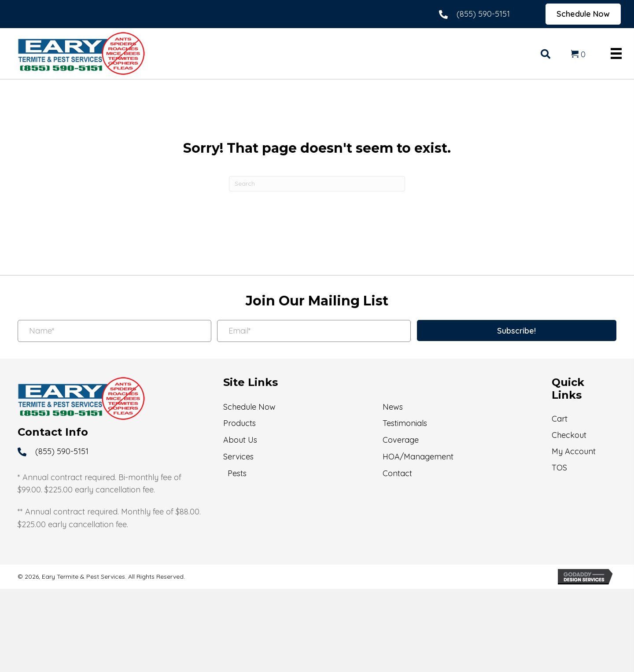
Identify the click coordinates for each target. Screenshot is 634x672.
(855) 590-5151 (483, 14)
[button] (517, 330)
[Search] (317, 184)
